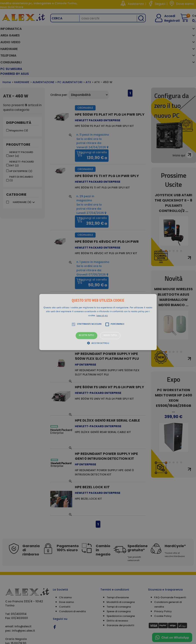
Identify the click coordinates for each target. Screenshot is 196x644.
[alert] (98, 322)
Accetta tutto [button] (86, 336)
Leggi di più (102, 316)
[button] (98, 322)
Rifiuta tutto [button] (110, 336)
